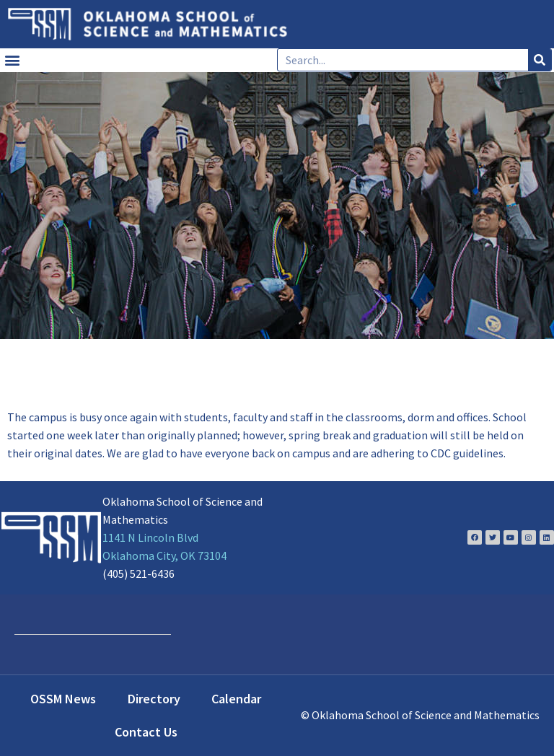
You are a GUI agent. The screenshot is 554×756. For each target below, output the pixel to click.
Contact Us (146, 732)
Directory (154, 699)
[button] (12, 60)
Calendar (236, 699)
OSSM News (63, 699)
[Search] (540, 60)
